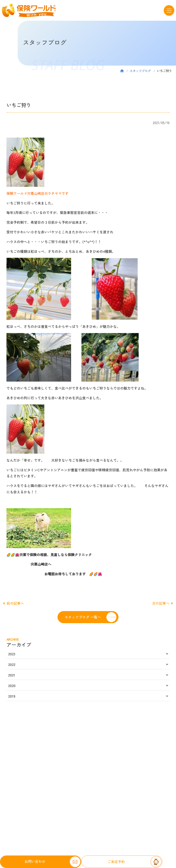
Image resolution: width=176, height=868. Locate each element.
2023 (12, 654)
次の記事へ (162, 603)
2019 (12, 696)
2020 (12, 686)
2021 (12, 675)
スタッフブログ (140, 71)
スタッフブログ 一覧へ (83, 617)
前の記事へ (14, 603)
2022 (12, 664)
